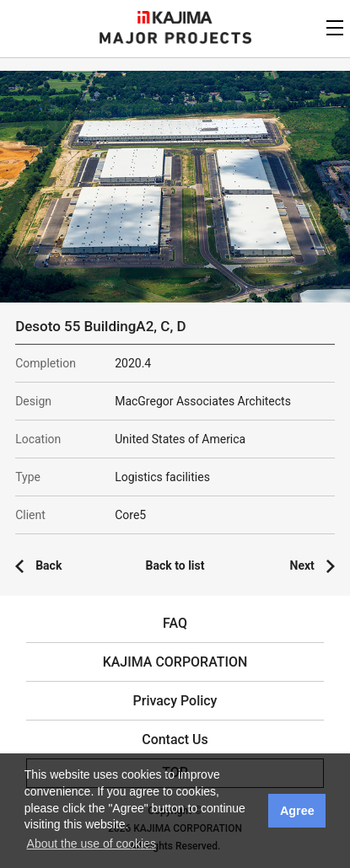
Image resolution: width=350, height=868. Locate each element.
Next (302, 565)
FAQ (175, 623)
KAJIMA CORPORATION (175, 17)
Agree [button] (297, 811)
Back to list (175, 565)
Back (48, 565)
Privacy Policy (175, 701)
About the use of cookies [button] (92, 844)
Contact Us (175, 739)
